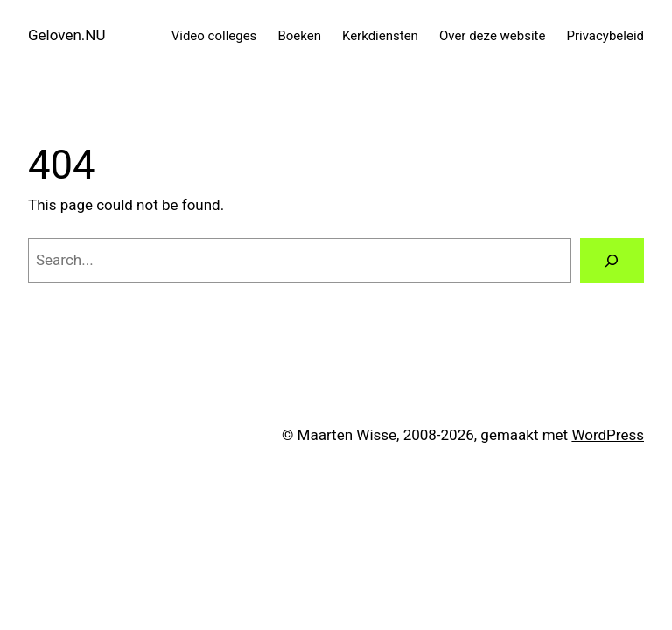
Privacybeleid (605, 36)
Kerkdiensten (380, 36)
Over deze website (493, 36)
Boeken (299, 36)
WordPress (608, 435)
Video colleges (214, 36)
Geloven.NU (66, 35)
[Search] (612, 260)
